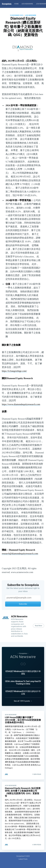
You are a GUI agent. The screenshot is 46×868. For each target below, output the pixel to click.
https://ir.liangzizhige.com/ (14, 371)
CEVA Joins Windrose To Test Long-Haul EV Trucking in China (23, 683)
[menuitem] (16, 4)
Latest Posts (23, 859)
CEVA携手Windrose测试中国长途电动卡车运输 (23, 693)
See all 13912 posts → (23, 701)
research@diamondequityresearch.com (20, 554)
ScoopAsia (7, 4)
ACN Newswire (27, 4)
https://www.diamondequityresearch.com (21, 404)
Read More (39, 626)
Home (16, 4)
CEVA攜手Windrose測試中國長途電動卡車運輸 (23, 673)
